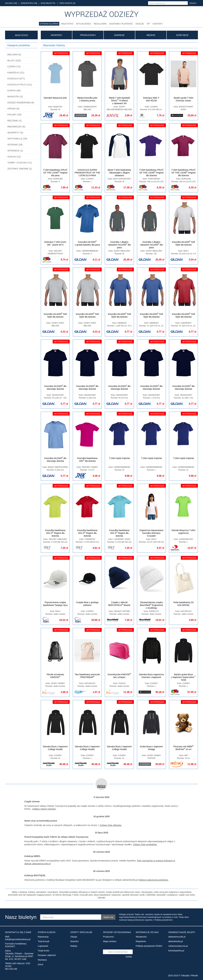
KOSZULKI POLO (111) (20, 84)
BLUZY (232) (14, 60)
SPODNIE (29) (15, 145)
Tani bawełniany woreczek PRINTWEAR (87, 676)
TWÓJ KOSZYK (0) (67, 3)
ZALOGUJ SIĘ (11, 3)
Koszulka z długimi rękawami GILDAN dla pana (119, 245)
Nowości (56, 35)
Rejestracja (43, 937)
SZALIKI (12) (14, 157)
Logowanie (43, 946)
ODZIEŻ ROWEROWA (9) (21, 102)
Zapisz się (108, 917)
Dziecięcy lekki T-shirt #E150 (151, 99)
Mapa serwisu (110, 941)
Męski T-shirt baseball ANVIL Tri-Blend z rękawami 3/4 (119, 101)
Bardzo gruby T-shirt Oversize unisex (183, 99)
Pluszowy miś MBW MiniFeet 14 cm (184, 748)
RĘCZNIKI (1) (15, 121)
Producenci (88, 35)
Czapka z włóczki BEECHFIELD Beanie (119, 604)
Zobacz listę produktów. (145, 844)
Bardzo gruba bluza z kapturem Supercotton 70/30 (183, 677)
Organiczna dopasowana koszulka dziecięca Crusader (151, 533)
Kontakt (158, 24)
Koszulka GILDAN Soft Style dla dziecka (183, 243)
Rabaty (74, 946)
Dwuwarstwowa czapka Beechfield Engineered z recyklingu (151, 605)
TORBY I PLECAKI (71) (20, 163)
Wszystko (67, 24)
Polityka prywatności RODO (149, 946)
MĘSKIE (151, 35)
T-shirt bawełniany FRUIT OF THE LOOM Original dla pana (55, 173)
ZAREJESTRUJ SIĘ (29, 3)
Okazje (140, 24)
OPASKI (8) (13, 109)
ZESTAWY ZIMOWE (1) (20, 169)
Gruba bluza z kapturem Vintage (151, 748)
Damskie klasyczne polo (55, 98)
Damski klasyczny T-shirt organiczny (183, 532)
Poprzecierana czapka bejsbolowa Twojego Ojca (55, 604)
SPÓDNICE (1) (15, 151)
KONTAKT (10, 946)
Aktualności (83, 24)
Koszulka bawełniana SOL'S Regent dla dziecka (55, 533)
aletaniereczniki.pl (177, 937)
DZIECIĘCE (182, 35)
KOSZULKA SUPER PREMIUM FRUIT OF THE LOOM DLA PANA (87, 173)
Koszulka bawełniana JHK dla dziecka (87, 460)
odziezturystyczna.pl (178, 946)
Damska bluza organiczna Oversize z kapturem (151, 676)
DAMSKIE (119, 35)
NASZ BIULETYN (48, 3)
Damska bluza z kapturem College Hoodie (55, 748)
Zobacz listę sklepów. (111, 825)
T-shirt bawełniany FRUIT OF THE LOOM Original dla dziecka (151, 173)
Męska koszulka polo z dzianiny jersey (87, 99)
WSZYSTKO (21, 35)
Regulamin (100, 24)
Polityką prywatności (163, 920)
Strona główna (49, 24)
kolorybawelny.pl (176, 951)
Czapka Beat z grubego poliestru (87, 604)
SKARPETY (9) (15, 133)
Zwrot (40, 964)
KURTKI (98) (14, 90)
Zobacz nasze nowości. (44, 809)
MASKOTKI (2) (15, 96)
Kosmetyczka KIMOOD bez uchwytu (119, 676)
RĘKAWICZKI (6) (16, 127)
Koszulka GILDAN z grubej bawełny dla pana (87, 243)
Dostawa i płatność (121, 24)
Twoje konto (43, 951)
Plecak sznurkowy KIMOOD (55, 676)
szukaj (193, 3)
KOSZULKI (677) (16, 78)
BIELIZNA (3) (14, 54)
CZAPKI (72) (14, 66)
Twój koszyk (43, 941)
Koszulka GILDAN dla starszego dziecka (55, 387)
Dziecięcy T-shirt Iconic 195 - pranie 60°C (55, 243)
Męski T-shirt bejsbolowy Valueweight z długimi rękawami (119, 173)
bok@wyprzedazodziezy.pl (18, 939)
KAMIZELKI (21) (16, 72)
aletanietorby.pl (176, 941)
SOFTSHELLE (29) (17, 139)
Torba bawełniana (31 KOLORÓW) (183, 604)
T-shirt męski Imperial (119, 458)
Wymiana (42, 960)
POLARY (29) (14, 115)
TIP (148, 24)
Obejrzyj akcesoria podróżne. (154, 880)
